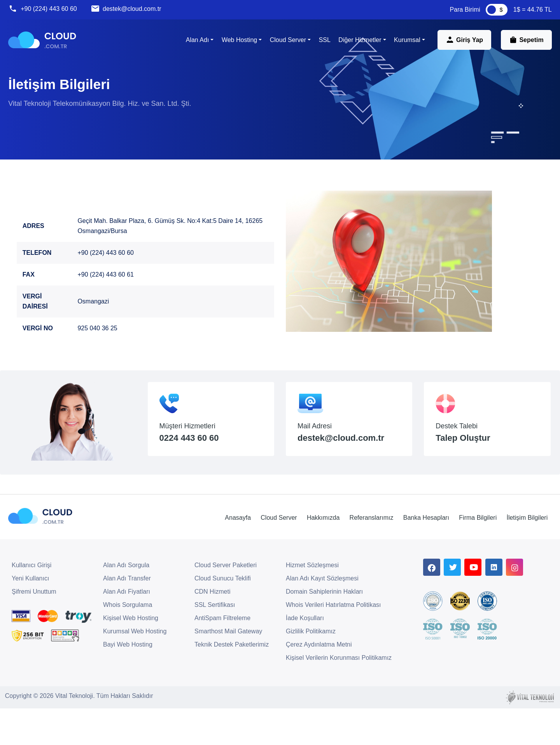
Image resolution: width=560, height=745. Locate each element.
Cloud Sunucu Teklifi (223, 617)
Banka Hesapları (414, 557)
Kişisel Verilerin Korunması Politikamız (339, 697)
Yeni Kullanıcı (30, 617)
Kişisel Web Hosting (131, 657)
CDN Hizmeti (212, 630)
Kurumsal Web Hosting (135, 670)
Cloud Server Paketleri (226, 604)
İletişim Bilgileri (522, 557)
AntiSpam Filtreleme (222, 657)
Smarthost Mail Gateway (228, 670)
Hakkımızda (304, 557)
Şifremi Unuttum (34, 630)
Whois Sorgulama (128, 644)
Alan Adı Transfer (127, 617)
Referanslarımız (356, 557)
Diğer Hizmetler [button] (357, 43)
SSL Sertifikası (215, 644)
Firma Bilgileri (469, 557)
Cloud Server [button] (284, 43)
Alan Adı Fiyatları (127, 630)
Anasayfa (211, 557)
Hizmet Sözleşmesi (312, 604)
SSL (321, 43)
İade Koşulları (305, 657)
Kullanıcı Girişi (31, 604)
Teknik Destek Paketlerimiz (232, 683)
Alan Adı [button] (194, 43)
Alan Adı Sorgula (126, 604)
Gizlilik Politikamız (311, 670)
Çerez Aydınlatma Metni (319, 683)
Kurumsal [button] (404, 43)
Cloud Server (256, 557)
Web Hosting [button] (236, 43)
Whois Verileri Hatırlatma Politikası (333, 644)
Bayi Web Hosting (128, 683)
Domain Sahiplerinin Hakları (324, 630)
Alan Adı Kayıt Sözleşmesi (322, 617)
